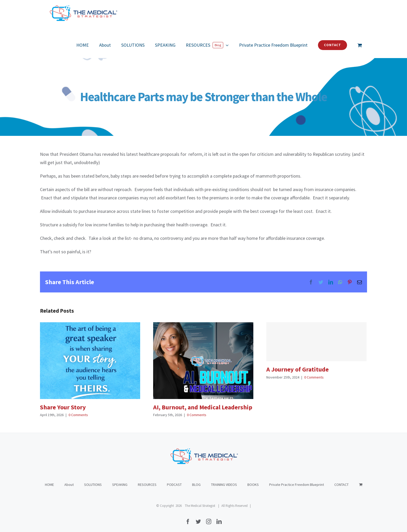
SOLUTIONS (93, 479)
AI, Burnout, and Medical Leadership (203, 407)
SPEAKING (120, 479)
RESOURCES (147, 479)
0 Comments (78, 415)
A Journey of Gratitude (297, 369)
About (69, 479)
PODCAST (174, 479)
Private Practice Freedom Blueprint (297, 479)
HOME (49, 479)
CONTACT (341, 479)
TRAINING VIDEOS (224, 479)
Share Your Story (63, 407)
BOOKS (253, 479)
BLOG (196, 479)
